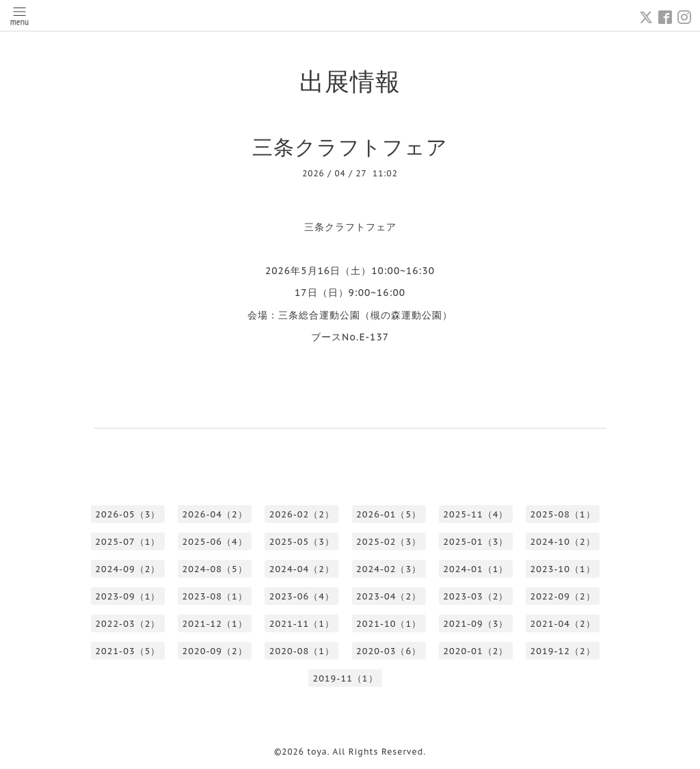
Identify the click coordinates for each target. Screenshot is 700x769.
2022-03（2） (127, 624)
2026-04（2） (215, 514)
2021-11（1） (302, 624)
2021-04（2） (563, 624)
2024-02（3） (389, 569)
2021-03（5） (127, 651)
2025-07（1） (127, 542)
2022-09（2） (563, 596)
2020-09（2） (215, 651)
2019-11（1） (345, 678)
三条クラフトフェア (350, 147)
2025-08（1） (563, 514)
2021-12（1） (215, 624)
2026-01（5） (389, 514)
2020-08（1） (302, 651)
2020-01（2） (475, 651)
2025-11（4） (475, 514)
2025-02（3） (389, 542)
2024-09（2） (127, 569)
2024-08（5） (215, 569)
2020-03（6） (389, 651)
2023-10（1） (563, 569)
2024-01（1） (475, 569)
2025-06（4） (215, 542)
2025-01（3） (475, 542)
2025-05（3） (302, 542)
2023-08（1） (215, 596)
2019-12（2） (563, 651)
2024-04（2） (302, 569)
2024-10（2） (563, 542)
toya (317, 752)
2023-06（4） (302, 596)
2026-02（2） (302, 514)
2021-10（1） (389, 624)
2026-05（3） (127, 514)
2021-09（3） (475, 624)
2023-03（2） (475, 596)
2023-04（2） (389, 596)
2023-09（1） (127, 596)
